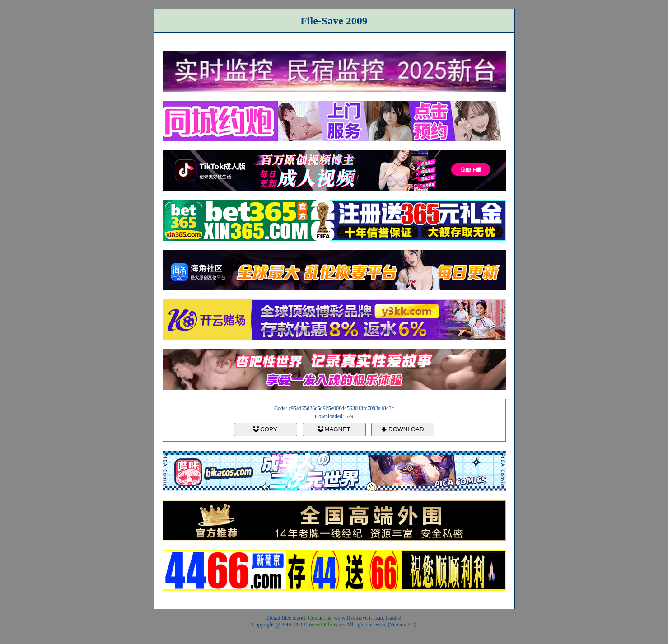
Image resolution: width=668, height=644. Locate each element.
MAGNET (334, 429)
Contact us (320, 618)
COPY (265, 429)
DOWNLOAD (402, 429)
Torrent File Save (325, 625)
